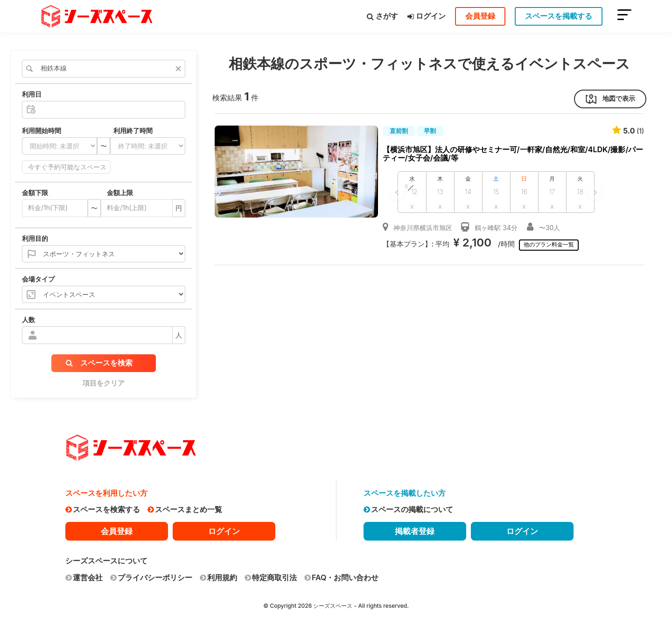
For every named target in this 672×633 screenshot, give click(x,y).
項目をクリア (104, 383)
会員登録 (480, 16)
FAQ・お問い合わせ (341, 577)
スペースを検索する (103, 509)
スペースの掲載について (408, 509)
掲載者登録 (415, 531)
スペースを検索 (99, 363)
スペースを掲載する (559, 16)
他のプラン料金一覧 (550, 244)
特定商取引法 (271, 577)
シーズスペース (333, 606)
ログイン (427, 16)
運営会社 (84, 577)
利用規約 (218, 577)
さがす (382, 16)
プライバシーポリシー (151, 577)
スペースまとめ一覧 (185, 509)
